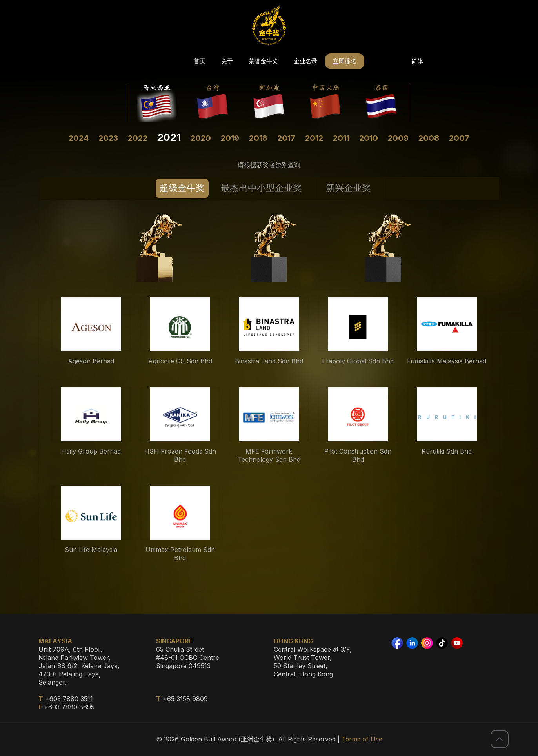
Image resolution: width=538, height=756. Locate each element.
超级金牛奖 (182, 188)
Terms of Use (362, 739)
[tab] (182, 188)
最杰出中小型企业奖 (261, 188)
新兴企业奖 (348, 188)
